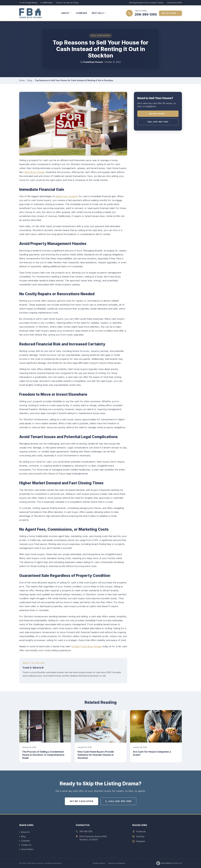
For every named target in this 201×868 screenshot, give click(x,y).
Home (22, 80)
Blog (30, 80)
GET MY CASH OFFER (82, 801)
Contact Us (26, 845)
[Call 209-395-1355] (141, 13)
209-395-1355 (86, 831)
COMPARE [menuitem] (82, 13)
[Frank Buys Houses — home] (30, 13)
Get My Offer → (158, 114)
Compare (25, 841)
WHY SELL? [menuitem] (99, 13)
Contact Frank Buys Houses (87, 646)
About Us (25, 832)
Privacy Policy (99, 863)
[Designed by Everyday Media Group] (169, 863)
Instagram (141, 841)
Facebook (141, 831)
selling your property (67, 196)
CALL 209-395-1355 (118, 801)
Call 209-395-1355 (158, 122)
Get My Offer (170, 13)
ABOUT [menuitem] (66, 13)
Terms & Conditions (116, 863)
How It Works (27, 849)
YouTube (140, 836)
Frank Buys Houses (34, 172)
